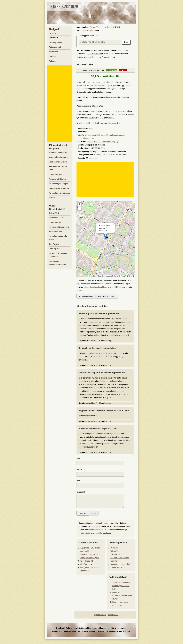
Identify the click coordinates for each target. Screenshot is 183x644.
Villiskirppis (115, 553)
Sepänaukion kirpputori (59, 188)
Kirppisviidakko (56, 218)
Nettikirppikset (55, 42)
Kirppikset (54, 38)
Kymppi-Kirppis (100, 619)
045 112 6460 (97, 107)
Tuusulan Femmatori (58, 153)
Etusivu (52, 33)
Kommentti (81, 494)
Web (78, 482)
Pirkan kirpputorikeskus (59, 193)
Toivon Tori (115, 556)
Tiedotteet (53, 52)
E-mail (79, 471)
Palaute (52, 61)
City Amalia (54, 244)
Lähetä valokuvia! (95, 54)
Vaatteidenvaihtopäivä (105, 27)
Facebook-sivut (114, 124)
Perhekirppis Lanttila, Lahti (58, 168)
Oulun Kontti (113, 619)
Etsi (126, 42)
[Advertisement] (106, 180)
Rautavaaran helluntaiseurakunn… (58, 263)
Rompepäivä (92, 30)
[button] (105, 237)
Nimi (78, 459)
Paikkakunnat (55, 47)
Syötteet (53, 56)
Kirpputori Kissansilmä (59, 227)
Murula (52, 198)
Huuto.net (116, 597)
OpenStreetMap (104, 277)
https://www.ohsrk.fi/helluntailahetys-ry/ (103, 142)
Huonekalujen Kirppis (58, 184)
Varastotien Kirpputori (121, 587)
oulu (91, 129)
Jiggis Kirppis (55, 222)
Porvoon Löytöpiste (58, 179)
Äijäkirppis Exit (56, 232)
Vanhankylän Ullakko (58, 162)
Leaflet (92, 277)
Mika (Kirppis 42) (87, 569)
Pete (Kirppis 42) (86, 566)
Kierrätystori (115, 559)
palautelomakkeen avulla (102, 288)
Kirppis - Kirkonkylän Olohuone (58, 255)
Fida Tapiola (54, 249)
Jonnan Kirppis (56, 174)
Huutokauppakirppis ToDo (58, 238)
